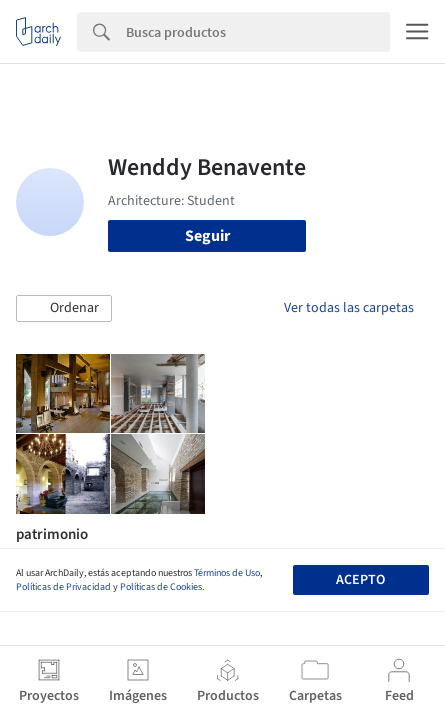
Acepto (360, 580)
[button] (64, 309)
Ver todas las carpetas (349, 308)
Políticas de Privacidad (63, 587)
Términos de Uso (227, 573)
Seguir (207, 236)
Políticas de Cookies (161, 587)
